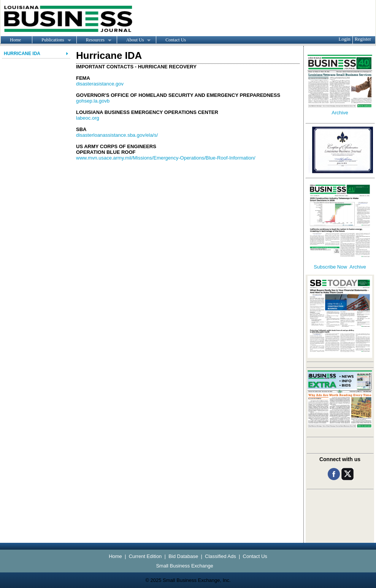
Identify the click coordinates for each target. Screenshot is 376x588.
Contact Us (176, 40)
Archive (340, 113)
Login (345, 39)
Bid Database (183, 556)
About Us (134, 40)
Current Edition (145, 556)
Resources (94, 40)
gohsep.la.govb (93, 101)
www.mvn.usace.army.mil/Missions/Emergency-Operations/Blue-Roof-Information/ (166, 158)
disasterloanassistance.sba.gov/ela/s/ (117, 135)
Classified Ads (221, 556)
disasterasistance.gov (100, 84)
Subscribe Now (330, 267)
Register (363, 39)
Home (15, 40)
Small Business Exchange (184, 566)
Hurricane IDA (22, 54)
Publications (51, 40)
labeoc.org (88, 118)
